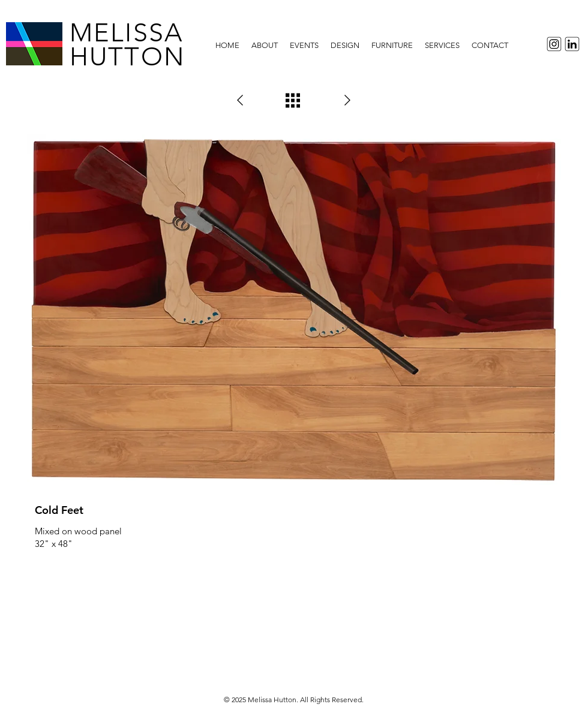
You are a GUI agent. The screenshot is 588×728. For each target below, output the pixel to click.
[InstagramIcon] (552, 44)
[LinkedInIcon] (574, 44)
